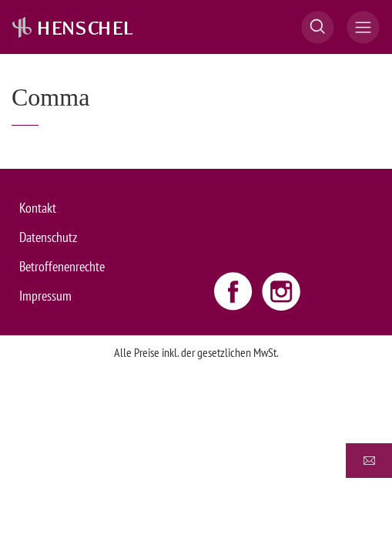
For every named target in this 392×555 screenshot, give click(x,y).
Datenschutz (48, 237)
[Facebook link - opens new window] (235, 291)
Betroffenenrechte (62, 266)
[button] (318, 27)
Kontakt (38, 208)
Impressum (45, 296)
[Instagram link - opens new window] (281, 291)
